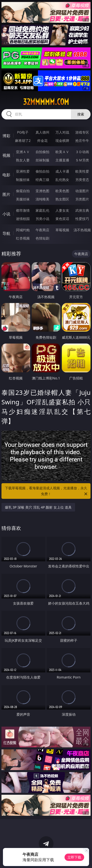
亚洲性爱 (23, 171)
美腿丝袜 (23, 199)
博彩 (6, 136)
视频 (6, 155)
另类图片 (82, 199)
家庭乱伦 (42, 210)
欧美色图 (62, 191)
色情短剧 (42, 238)
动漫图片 (82, 191)
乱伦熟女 (62, 180)
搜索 (81, 114)
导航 (6, 233)
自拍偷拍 (42, 152)
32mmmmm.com (46, 102)
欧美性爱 (82, 171)
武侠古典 (82, 210)
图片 (6, 194)
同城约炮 (23, 230)
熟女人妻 (23, 160)
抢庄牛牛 (82, 141)
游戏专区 (82, 132)
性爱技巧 (82, 219)
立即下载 (74, 857)
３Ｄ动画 (82, 152)
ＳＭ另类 (82, 160)
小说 (6, 214)
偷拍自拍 (42, 171)
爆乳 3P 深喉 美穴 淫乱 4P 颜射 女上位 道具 (38, 507)
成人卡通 (62, 171)
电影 (6, 175)
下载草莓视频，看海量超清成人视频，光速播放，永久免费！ (47, 491)
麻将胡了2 (23, 141)
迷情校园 (23, 219)
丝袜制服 (42, 160)
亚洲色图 (42, 191)
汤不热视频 (82, 230)
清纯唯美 (42, 199)
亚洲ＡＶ (23, 152)
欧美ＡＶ (62, 152)
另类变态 (82, 180)
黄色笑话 (62, 219)
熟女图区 (62, 199)
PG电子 (23, 132)
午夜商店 (42, 230)
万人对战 (62, 132)
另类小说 (42, 219)
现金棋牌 (62, 141)
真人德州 (42, 132)
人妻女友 (62, 210)
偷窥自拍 (23, 191)
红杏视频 (23, 238)
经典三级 (42, 180)
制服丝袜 (23, 180)
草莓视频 (62, 230)
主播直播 (62, 160)
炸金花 (42, 141)
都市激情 (23, 210)
